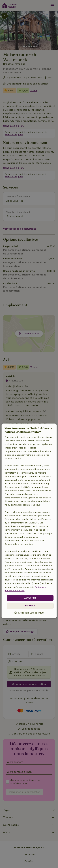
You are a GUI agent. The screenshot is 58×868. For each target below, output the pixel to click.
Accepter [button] (30, 598)
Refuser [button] (30, 606)
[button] (29, 613)
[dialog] (29, 521)
